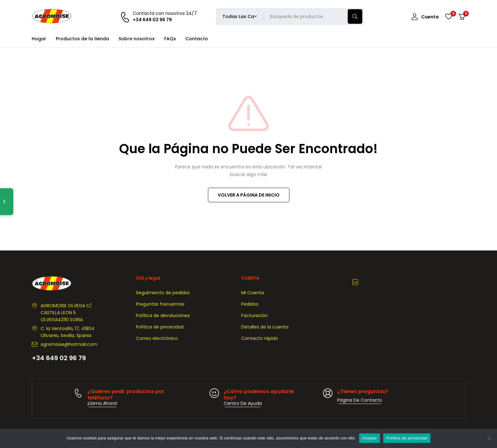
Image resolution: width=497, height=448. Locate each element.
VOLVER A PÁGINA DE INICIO (249, 195)
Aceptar (370, 438)
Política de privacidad (407, 438)
